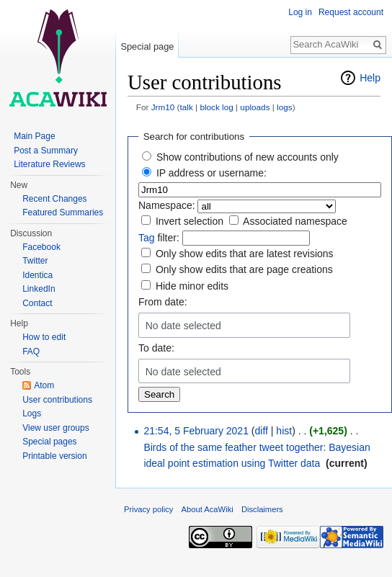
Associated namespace (295, 221)
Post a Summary (46, 151)
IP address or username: (211, 173)
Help (370, 78)
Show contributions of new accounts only (248, 157)
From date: (163, 302)
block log (216, 107)
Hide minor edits (192, 286)
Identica (37, 275)
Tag (147, 238)
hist (284, 431)
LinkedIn (39, 289)
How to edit (44, 337)
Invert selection (190, 221)
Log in (300, 12)
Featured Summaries (63, 213)
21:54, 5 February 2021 (196, 431)
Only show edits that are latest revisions (245, 254)
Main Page (34, 136)
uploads (255, 107)
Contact (37, 303)
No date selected (183, 326)
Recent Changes (54, 199)
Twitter (35, 261)
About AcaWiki (208, 509)
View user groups (56, 428)
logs (285, 107)
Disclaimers (262, 509)
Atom (44, 385)
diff (262, 431)
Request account (351, 12)
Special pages (49, 442)
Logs (32, 413)
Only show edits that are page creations (244, 269)
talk (186, 107)
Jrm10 (163, 107)
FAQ (31, 352)
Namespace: (167, 205)
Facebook (41, 247)
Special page (147, 46)
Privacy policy (148, 509)
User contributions (57, 400)
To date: (156, 348)
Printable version (54, 456)
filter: (159, 238)
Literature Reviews (49, 164)
